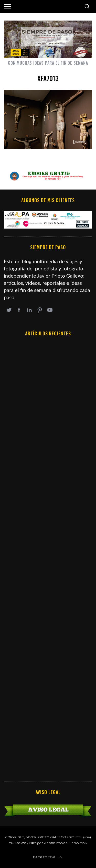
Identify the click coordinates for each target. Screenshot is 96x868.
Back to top (48, 857)
